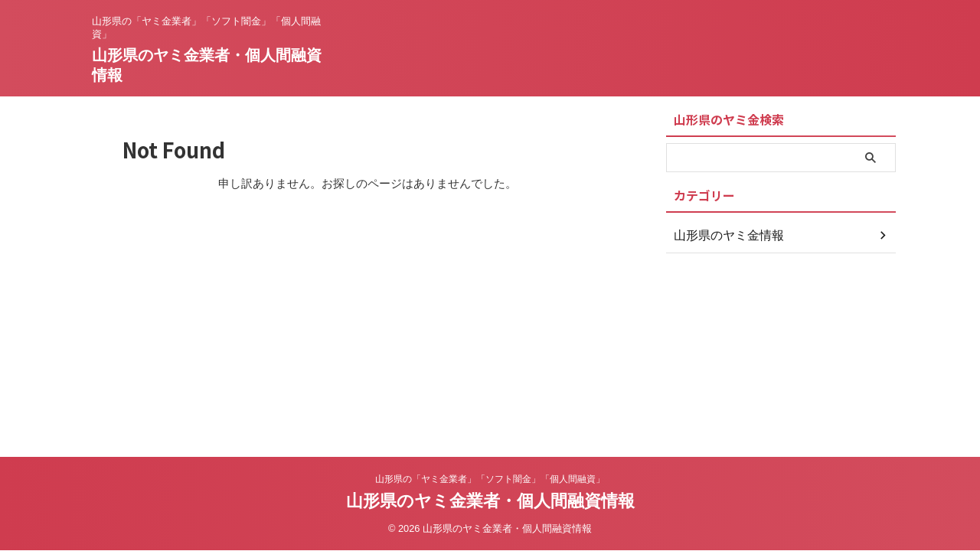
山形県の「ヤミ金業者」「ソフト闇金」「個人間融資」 (490, 479)
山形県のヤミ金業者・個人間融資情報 (490, 501)
